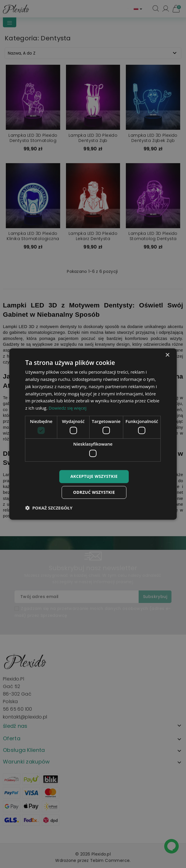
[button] (49, 508)
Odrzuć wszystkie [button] (94, 492)
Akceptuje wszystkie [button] (94, 476)
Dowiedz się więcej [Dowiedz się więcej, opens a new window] (67, 408)
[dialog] (93, 434)
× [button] (167, 355)
